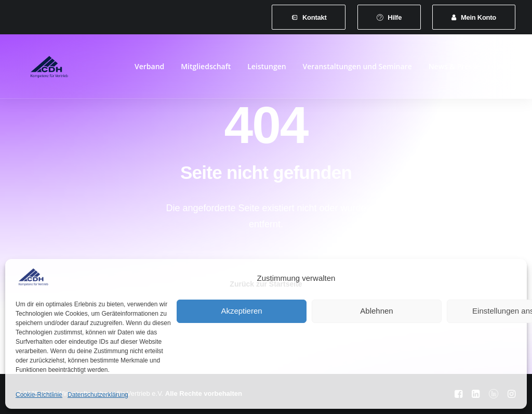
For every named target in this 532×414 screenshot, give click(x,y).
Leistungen (267, 68)
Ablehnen (376, 311)
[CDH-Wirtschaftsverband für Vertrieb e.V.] (41, 69)
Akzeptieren (241, 311)
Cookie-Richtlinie (39, 395)
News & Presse (454, 68)
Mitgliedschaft (206, 68)
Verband (149, 68)
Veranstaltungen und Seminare (357, 68)
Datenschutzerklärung (98, 395)
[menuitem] (309, 17)
